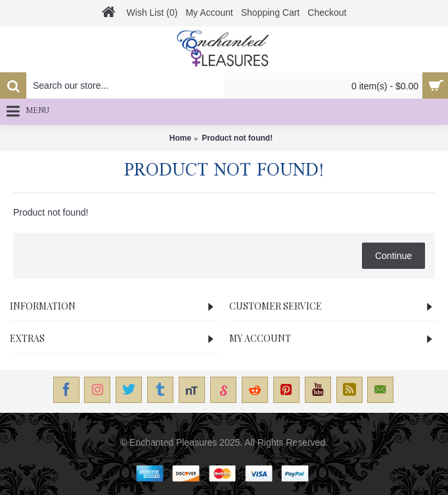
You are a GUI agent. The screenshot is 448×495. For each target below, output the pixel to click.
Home (180, 138)
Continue (393, 256)
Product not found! (237, 138)
